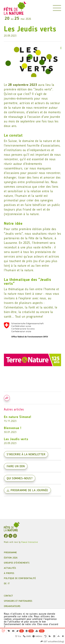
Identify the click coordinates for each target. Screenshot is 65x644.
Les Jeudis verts (32, 441)
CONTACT (8, 596)
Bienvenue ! (32, 430)
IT (9, 584)
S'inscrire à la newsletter (26, 455)
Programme (10, 553)
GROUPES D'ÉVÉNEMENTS (17, 563)
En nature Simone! (32, 419)
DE (5, 584)
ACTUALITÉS (10, 568)
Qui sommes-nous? (20, 479)
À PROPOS (9, 573)
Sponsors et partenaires (18, 601)
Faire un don (16, 466)
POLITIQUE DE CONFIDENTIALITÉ (20, 578)
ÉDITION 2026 (11, 558)
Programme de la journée (27, 490)
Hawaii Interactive (30, 542)
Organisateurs (12, 606)
